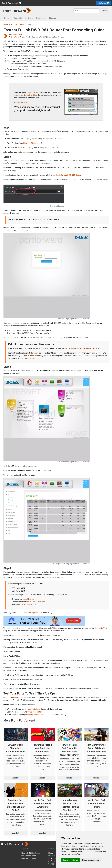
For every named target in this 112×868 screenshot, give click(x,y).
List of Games (28, 599)
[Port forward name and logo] (11, 3)
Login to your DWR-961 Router (69, 175)
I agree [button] (66, 860)
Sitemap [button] (53, 18)
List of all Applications (27, 604)
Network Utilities (30, 95)
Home (6, 24)
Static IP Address (25, 148)
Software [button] (29, 18)
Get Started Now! (21, 102)
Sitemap (52, 849)
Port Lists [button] (18, 18)
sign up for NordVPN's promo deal (29, 613)
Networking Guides (29, 858)
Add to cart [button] (103, 3)
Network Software (55, 856)
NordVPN (102, 628)
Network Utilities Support (31, 853)
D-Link (22, 24)
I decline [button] (75, 860)
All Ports (52, 861)
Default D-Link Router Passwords (81, 348)
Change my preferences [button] (90, 860)
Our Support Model (29, 856)
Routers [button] (8, 18)
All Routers (53, 858)
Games (51, 864)
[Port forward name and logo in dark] (17, 11)
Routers (14, 24)
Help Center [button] (41, 18)
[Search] (86, 11)
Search (104, 11)
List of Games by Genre (36, 602)
